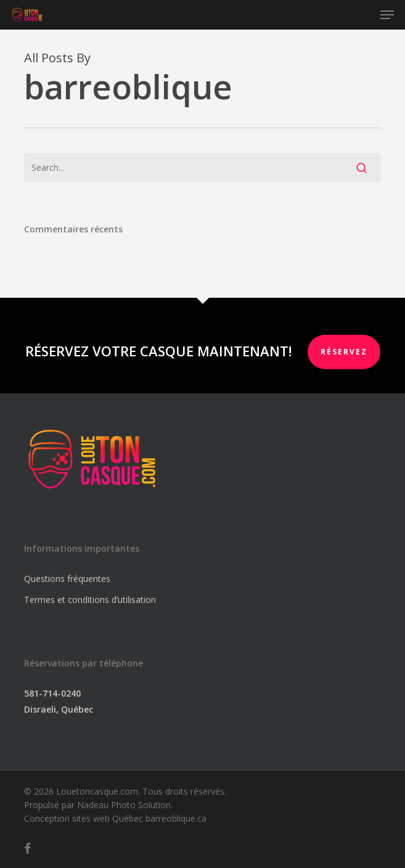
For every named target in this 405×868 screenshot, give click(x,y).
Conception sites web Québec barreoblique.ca (115, 818)
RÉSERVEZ (344, 352)
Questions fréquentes (67, 579)
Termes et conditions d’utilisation (90, 600)
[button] (387, 15)
